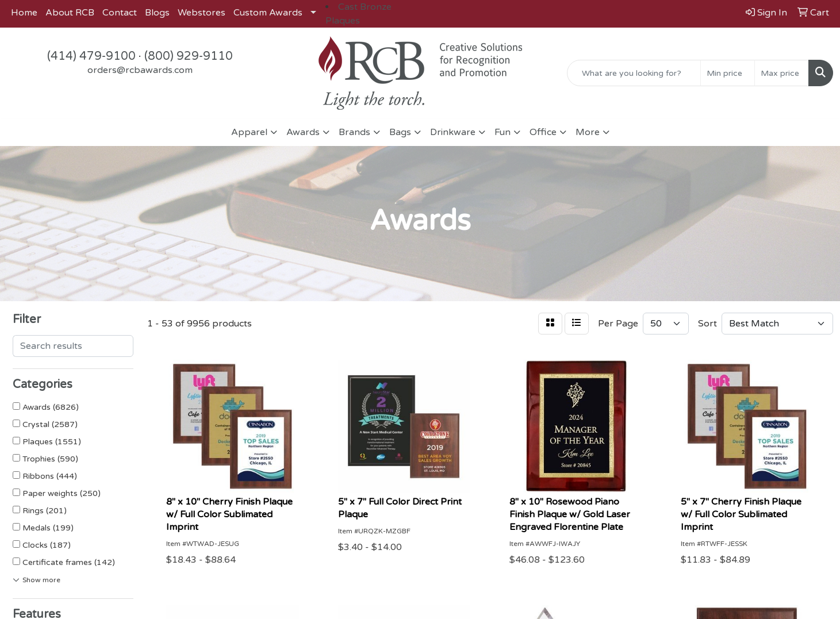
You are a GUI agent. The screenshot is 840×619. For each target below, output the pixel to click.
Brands (354, 132)
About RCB (70, 13)
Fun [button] (503, 132)
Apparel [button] (249, 132)
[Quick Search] (634, 73)
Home (24, 13)
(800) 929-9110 (189, 56)
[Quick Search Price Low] (728, 73)
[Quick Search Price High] (782, 73)
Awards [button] (303, 132)
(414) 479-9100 (91, 56)
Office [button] (543, 132)
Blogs (157, 13)
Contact (120, 13)
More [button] (588, 132)
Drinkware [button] (453, 132)
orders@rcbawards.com (140, 70)
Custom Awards (268, 13)
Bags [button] (400, 132)
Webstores (202, 13)
